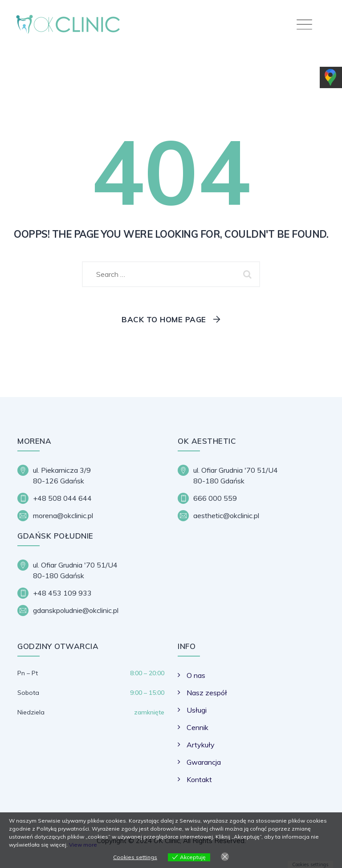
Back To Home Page (164, 319)
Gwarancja (204, 762)
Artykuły (201, 745)
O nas (196, 675)
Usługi (197, 710)
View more (83, 845)
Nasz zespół (207, 693)
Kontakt (199, 779)
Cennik (197, 727)
